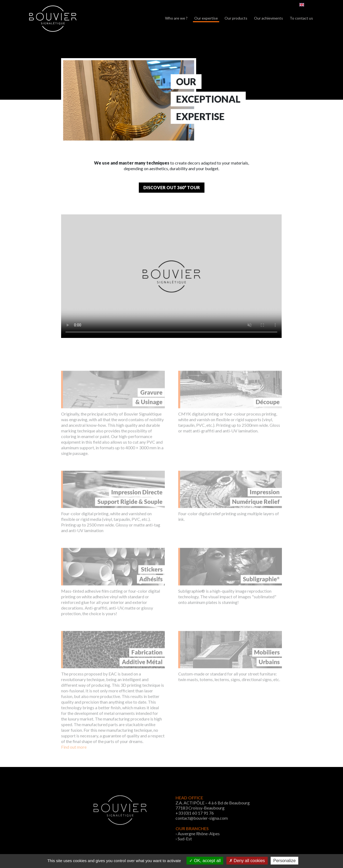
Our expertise (206, 18)
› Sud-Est (184, 848)
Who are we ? (176, 18)
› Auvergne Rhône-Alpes (198, 843)
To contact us (301, 18)
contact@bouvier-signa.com (202, 827)
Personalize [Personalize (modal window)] (285, 861)
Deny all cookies (247, 861)
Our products (236, 18)
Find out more (74, 754)
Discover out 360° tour (172, 187)
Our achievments (269, 18)
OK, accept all (205, 861)
